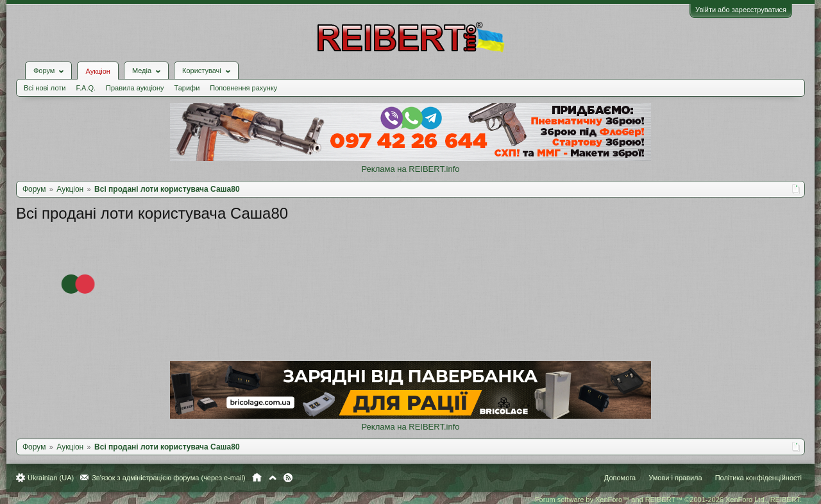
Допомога (620, 478)
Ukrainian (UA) (51, 478)
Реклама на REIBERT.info (410, 169)
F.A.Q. (86, 88)
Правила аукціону (135, 88)
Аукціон (97, 71)
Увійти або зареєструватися (741, 10)
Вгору (273, 478)
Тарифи (187, 88)
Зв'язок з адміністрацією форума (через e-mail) (169, 478)
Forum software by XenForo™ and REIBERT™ (668, 500)
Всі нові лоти (45, 88)
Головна (257, 478)
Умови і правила (675, 478)
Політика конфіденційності (758, 478)
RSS (288, 478)
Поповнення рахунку (243, 88)
